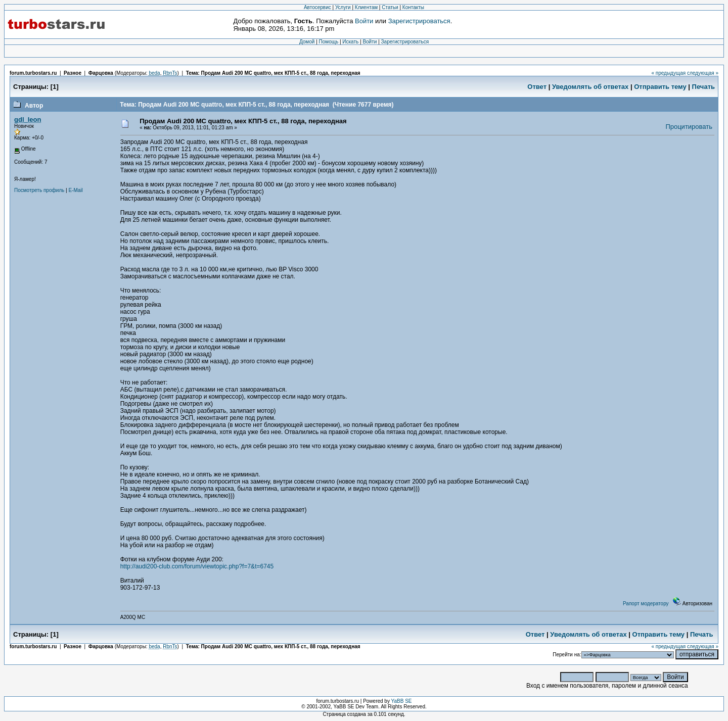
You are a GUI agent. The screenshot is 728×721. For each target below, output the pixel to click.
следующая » (703, 73)
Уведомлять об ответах (590, 87)
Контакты (413, 7)
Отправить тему (660, 87)
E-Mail (75, 190)
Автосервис (317, 7)
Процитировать (689, 127)
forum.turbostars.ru (33, 73)
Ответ (537, 87)
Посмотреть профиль (39, 190)
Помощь (329, 42)
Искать (350, 42)
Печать (703, 87)
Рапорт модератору (646, 604)
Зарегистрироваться (419, 21)
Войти (364, 21)
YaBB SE (402, 701)
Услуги (343, 7)
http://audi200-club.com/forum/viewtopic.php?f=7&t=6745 (197, 566)
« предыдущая (668, 73)
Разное (73, 73)
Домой (307, 42)
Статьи (390, 7)
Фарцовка (101, 73)
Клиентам (366, 7)
